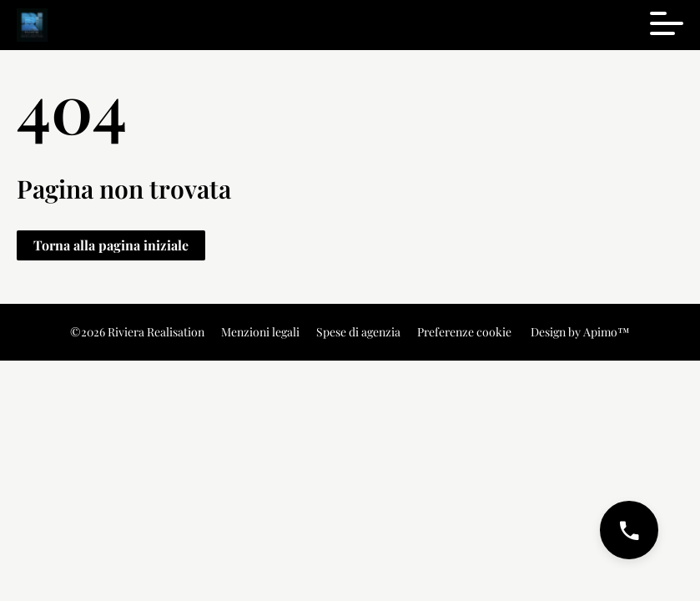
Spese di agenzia (358, 332)
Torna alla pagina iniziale (111, 245)
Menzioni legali (260, 332)
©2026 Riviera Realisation (137, 332)
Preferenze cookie (464, 332)
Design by (579, 332)
